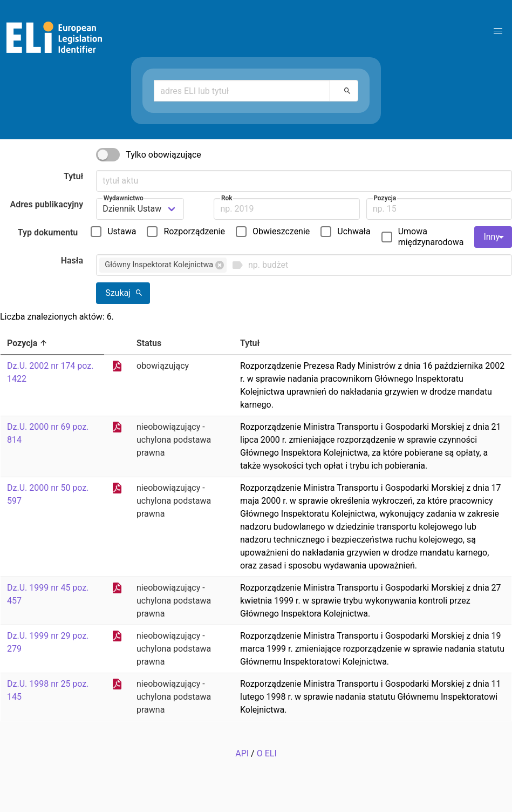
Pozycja (385, 198)
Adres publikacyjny (47, 204)
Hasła (72, 260)
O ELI (267, 753)
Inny (496, 237)
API (242, 753)
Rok (227, 198)
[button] (498, 31)
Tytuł (73, 176)
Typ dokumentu (48, 232)
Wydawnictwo (124, 198)
